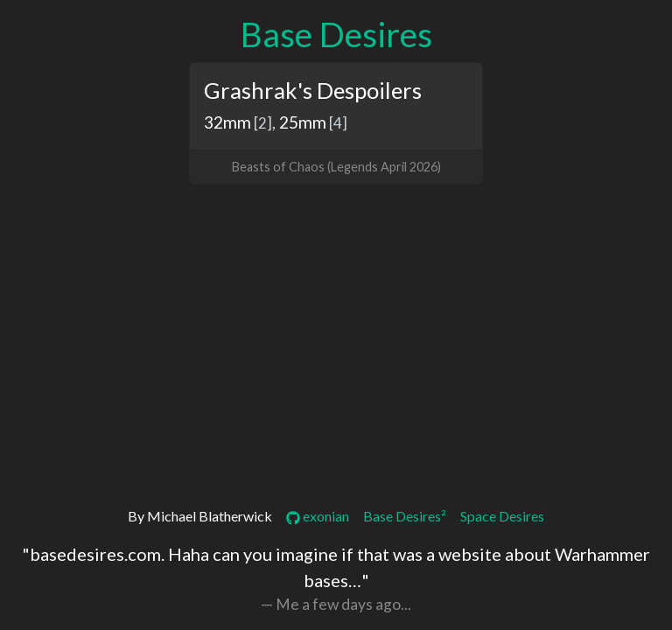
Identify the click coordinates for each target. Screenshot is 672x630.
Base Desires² (405, 516)
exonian (318, 516)
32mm (227, 122)
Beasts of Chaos (278, 167)
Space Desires (502, 516)
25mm (303, 122)
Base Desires (336, 34)
